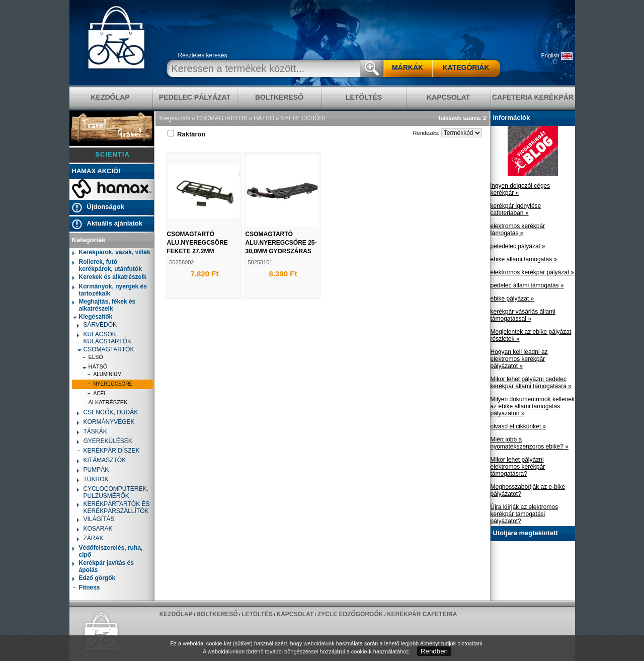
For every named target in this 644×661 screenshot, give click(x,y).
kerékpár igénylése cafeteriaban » (516, 209)
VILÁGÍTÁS (96, 520)
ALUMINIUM (104, 375)
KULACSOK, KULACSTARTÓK (104, 338)
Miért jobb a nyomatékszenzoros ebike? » (530, 443)
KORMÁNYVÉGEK (106, 423)
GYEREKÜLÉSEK (105, 442)
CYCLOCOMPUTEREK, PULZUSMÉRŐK (113, 492)
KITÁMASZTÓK (102, 461)
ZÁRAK (90, 539)
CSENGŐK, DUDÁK (108, 413)
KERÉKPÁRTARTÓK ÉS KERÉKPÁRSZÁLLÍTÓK (113, 507)
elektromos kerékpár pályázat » (533, 272)
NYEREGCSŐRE (110, 385)
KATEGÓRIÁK (466, 67)
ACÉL (97, 394)
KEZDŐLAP (110, 97)
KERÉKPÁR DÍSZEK (108, 451)
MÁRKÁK (408, 67)
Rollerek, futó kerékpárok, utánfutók (107, 265)
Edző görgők (94, 579)
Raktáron (187, 134)
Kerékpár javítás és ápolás (103, 566)
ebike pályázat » (512, 299)
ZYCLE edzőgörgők (350, 614)
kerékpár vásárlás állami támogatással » (523, 315)
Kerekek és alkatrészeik (110, 278)
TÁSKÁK (92, 432)
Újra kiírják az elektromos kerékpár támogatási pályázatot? (525, 514)
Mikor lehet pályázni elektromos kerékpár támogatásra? (518, 467)
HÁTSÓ (95, 366)
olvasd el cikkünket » (518, 426)
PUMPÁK (93, 470)
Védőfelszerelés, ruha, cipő (108, 551)
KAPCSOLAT (448, 97)
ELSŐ (93, 358)
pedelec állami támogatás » (527, 285)
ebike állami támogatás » (524, 259)
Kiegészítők (93, 317)
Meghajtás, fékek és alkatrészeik (104, 305)
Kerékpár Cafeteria (422, 614)
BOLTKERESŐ (279, 97)
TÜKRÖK (93, 480)
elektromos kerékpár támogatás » (518, 230)
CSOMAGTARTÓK (106, 349)
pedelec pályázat (195, 97)
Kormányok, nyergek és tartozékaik (110, 290)
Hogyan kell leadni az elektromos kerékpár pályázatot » (519, 359)
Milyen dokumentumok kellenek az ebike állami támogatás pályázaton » (533, 406)
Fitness (86, 588)
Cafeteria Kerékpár (533, 97)
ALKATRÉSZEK (105, 403)
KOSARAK (95, 529)
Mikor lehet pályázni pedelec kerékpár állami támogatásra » (531, 383)
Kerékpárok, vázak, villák (111, 253)
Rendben (434, 651)
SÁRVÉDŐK (97, 325)
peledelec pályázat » (518, 246)
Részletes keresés (203, 55)
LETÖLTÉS (364, 97)
